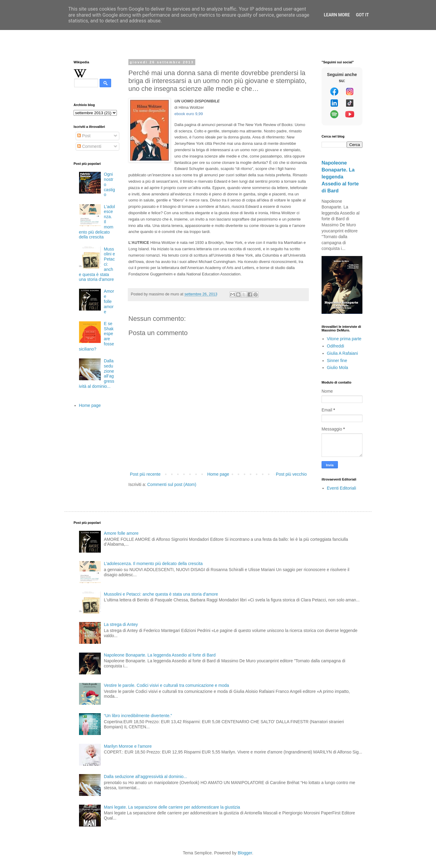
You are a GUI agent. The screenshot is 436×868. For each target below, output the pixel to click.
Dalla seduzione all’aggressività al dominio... (145, 777)
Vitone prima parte (344, 339)
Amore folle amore (109, 301)
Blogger (245, 853)
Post (84, 136)
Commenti (89, 146)
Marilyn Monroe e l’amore (128, 746)
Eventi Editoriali (342, 488)
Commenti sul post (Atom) (172, 484)
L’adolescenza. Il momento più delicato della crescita (153, 564)
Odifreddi (336, 346)
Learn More (337, 15)
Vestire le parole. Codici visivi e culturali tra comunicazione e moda (166, 685)
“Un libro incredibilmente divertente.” (138, 716)
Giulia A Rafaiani (343, 353)
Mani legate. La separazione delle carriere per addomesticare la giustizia (172, 807)
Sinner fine (337, 361)
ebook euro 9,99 (189, 114)
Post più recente (145, 474)
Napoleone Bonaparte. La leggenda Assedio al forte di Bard (340, 177)
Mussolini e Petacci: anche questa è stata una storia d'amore (161, 594)
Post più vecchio (291, 474)
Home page (218, 474)
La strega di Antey (121, 624)
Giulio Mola (338, 367)
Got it (362, 15)
